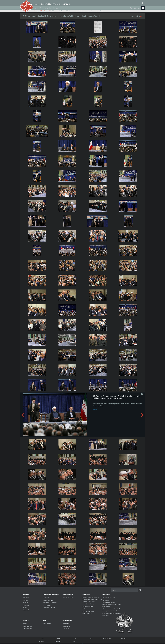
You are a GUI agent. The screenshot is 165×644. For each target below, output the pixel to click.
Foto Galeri (44, 11)
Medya (45, 620)
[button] (143, 8)
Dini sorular (47, 8)
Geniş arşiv (57, 8)
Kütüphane (86, 595)
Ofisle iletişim (67, 620)
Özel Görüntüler (68, 595)
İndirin (95, 410)
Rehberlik (26, 620)
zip (141, 16)
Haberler (26, 595)
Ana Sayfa (38, 8)
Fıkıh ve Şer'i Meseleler (51, 595)
